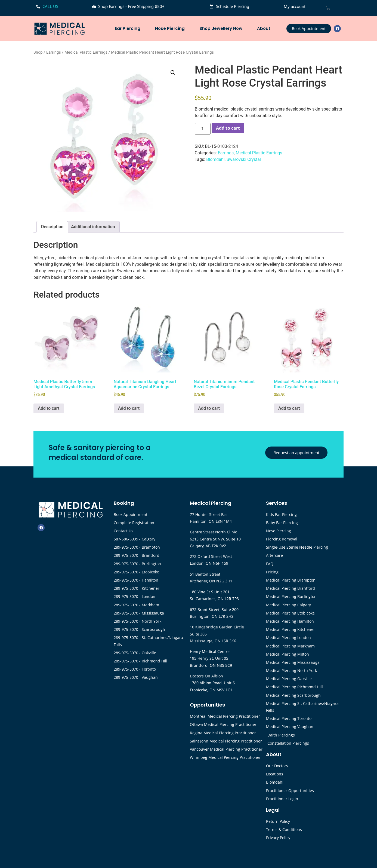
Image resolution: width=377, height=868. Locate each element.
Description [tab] (52, 227)
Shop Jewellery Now (222, 28)
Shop (38, 52)
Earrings (54, 52)
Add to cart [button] (49, 408)
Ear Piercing (129, 28)
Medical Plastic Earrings (86, 52)
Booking (124, 503)
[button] (173, 73)
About (265, 28)
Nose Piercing (171, 28)
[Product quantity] (203, 129)
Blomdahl (215, 159)
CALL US (50, 6)
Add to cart (228, 128)
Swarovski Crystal (244, 159)
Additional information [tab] (93, 227)
